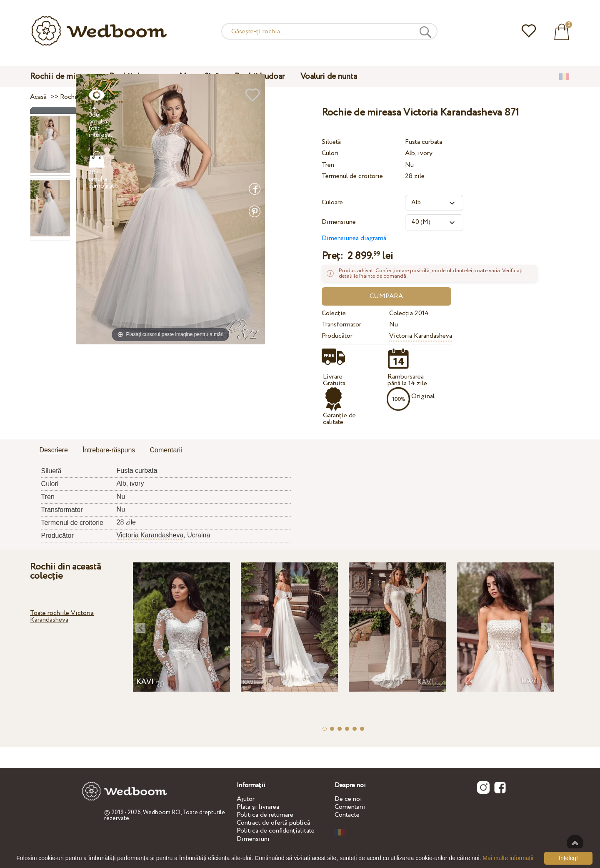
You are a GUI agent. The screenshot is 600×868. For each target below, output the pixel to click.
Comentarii (350, 807)
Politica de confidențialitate (276, 831)
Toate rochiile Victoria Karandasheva (62, 616)
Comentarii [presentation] (166, 450)
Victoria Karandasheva (421, 336)
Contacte (347, 815)
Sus (575, 843)
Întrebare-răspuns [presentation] (109, 450)
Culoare (332, 202)
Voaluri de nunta (329, 77)
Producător (337, 336)
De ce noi (348, 799)
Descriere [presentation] (53, 450)
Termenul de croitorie (352, 176)
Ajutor (246, 799)
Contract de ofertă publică (273, 823)
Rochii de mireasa (62, 77)
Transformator (341, 325)
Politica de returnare (265, 815)
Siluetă (331, 142)
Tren (328, 165)
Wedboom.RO (162, 813)
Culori (330, 153)
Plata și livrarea (258, 807)
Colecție (334, 313)
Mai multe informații (508, 858)
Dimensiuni (253, 839)
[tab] (53, 451)
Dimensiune (339, 222)
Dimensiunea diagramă (354, 238)
